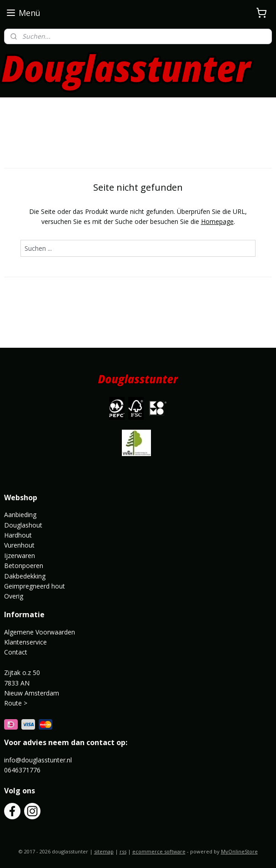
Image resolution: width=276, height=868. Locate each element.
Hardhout (18, 535)
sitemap (104, 851)
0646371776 (22, 770)
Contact (16, 652)
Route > (17, 703)
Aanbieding (20, 515)
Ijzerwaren (20, 556)
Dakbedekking (25, 576)
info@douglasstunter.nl (38, 760)
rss (123, 851)
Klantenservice (25, 642)
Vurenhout (19, 545)
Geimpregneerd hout (35, 586)
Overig (14, 596)
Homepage (217, 221)
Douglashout (23, 525)
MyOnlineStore (239, 851)
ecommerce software (159, 851)
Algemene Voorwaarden (40, 632)
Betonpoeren (24, 566)
